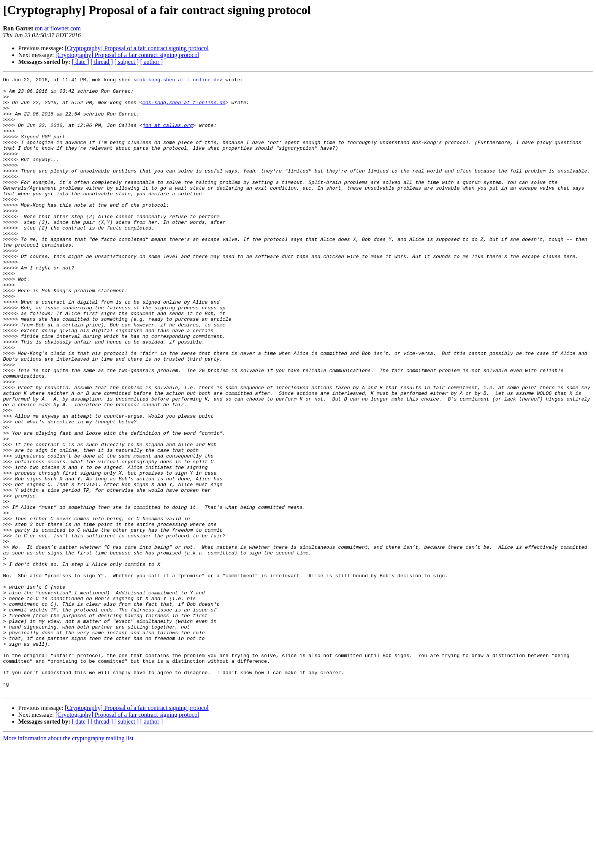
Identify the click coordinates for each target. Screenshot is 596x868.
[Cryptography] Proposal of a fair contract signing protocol (137, 48)
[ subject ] (127, 62)
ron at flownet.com (58, 28)
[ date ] (80, 62)
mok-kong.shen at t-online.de (178, 81)
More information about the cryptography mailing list (68, 861)
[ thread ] (102, 62)
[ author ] (152, 62)
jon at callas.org (168, 135)
